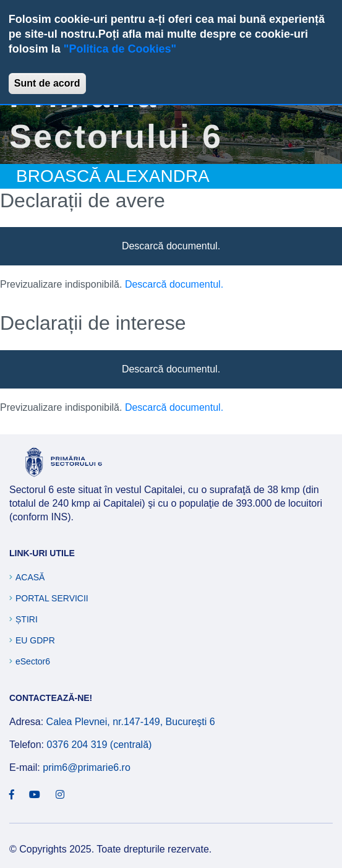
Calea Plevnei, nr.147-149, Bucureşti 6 (131, 722)
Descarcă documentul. (171, 246)
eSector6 (33, 661)
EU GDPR (35, 640)
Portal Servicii (52, 598)
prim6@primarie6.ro (87, 767)
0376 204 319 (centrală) (99, 745)
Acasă (30, 577)
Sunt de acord (47, 83)
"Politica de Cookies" (120, 49)
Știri (27, 619)
